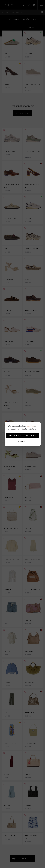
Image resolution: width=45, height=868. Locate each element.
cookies (31, 426)
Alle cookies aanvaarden (22, 435)
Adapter (22, 442)
